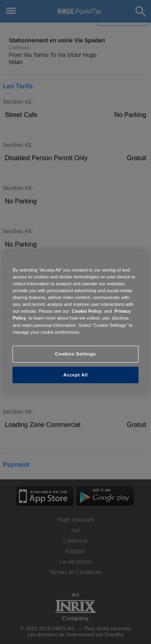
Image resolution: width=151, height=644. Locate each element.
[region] (75, 322)
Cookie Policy (87, 311)
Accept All (75, 374)
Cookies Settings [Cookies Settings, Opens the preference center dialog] (75, 353)
